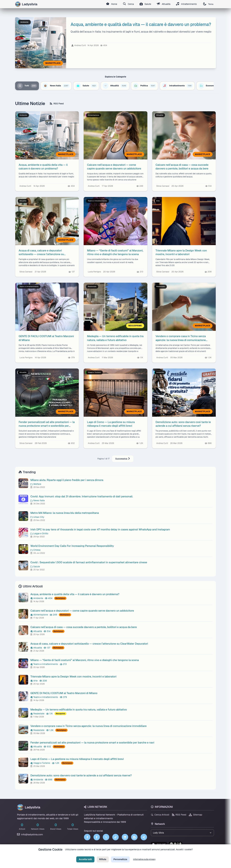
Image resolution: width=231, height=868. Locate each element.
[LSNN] (134, 837)
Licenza (133, 854)
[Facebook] (87, 837)
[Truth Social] (144, 837)
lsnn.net (159, 844)
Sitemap (196, 815)
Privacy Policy (101, 854)
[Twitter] (106, 837)
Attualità (163, 4)
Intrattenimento (186, 4)
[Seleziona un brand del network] (182, 833)
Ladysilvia (29, 807)
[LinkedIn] (125, 837)
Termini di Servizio (118, 854)
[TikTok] (116, 837)
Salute (145, 4)
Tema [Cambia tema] (208, 4)
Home (111, 4)
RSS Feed (57, 104)
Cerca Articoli (160, 815)
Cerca (128, 4)
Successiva (123, 459)
